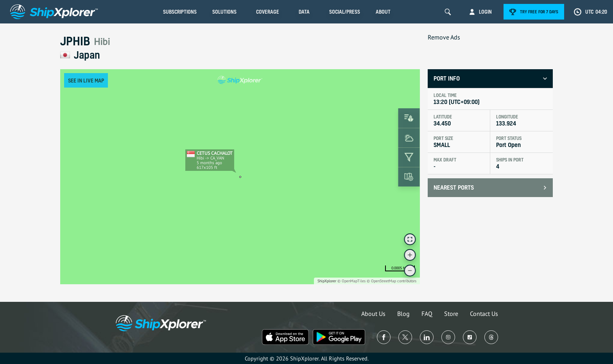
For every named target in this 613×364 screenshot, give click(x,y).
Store (451, 314)
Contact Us (484, 314)
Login (485, 12)
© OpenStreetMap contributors (392, 281)
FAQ (427, 314)
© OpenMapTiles (351, 281)
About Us (373, 314)
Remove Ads (444, 37)
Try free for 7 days (539, 12)
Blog (403, 314)
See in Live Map (86, 80)
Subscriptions (180, 12)
